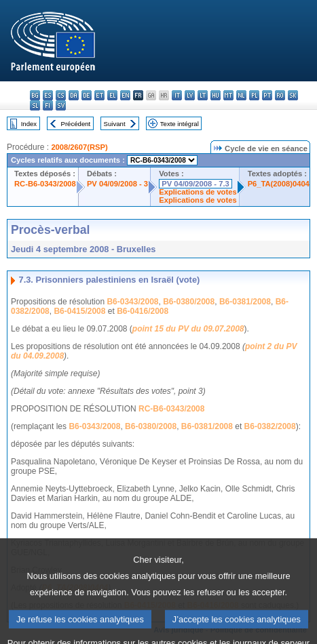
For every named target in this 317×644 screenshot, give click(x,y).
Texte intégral (180, 124)
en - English (125, 95)
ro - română (280, 95)
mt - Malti (228, 95)
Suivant (115, 124)
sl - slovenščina (35, 105)
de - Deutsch (87, 95)
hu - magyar (216, 95)
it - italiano (177, 95)
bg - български (35, 95)
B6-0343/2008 (132, 302)
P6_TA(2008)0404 (279, 184)
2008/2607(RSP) (79, 147)
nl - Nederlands (241, 95)
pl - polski (254, 95)
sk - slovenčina (293, 95)
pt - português (267, 95)
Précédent (76, 124)
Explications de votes (198, 192)
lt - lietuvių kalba (203, 95)
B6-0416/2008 (143, 311)
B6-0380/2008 (189, 302)
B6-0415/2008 (79, 311)
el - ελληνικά (112, 95)
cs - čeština (61, 95)
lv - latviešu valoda (190, 95)
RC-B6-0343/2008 (45, 184)
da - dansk (74, 95)
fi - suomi (48, 105)
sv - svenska (61, 105)
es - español (48, 95)
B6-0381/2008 (245, 302)
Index (29, 124)
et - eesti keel (99, 95)
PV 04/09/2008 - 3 (117, 184)
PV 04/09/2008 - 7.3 (195, 184)
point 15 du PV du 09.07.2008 (188, 329)
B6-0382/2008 (270, 426)
